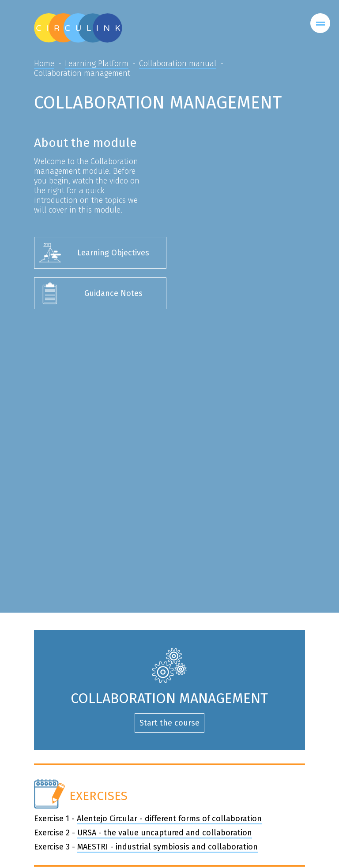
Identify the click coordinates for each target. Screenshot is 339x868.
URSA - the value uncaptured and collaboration (165, 833)
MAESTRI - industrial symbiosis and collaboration (168, 847)
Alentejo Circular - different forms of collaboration (169, 819)
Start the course (169, 723)
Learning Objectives (113, 253)
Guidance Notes (113, 293)
